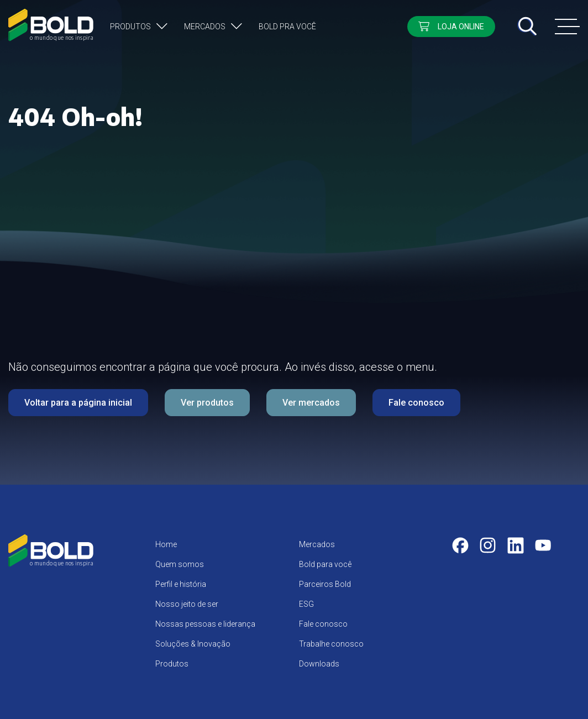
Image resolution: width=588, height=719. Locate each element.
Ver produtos (207, 403)
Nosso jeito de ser (187, 604)
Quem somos (180, 564)
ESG (306, 604)
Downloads (319, 664)
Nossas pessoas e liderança (205, 624)
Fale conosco (416, 403)
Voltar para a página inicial (78, 403)
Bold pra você (287, 27)
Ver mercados (311, 403)
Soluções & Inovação (193, 644)
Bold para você (325, 564)
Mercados (205, 27)
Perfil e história (181, 584)
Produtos (130, 27)
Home (166, 544)
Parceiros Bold (325, 584)
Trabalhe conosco (331, 644)
